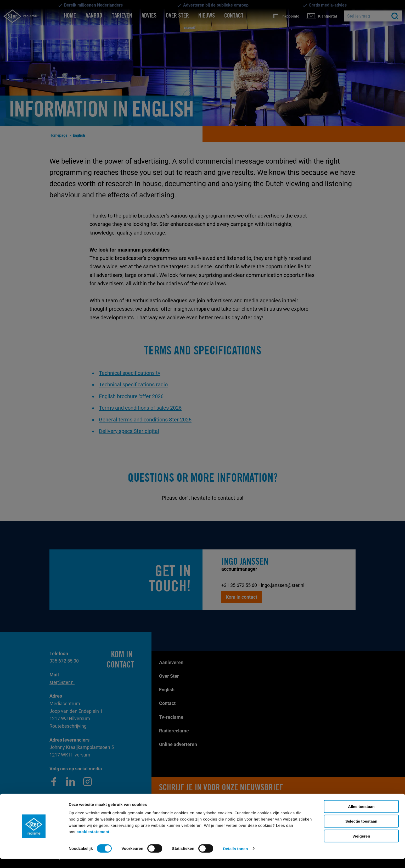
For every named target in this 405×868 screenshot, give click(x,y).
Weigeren (361, 845)
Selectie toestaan (361, 830)
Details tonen (235, 858)
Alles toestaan (361, 816)
